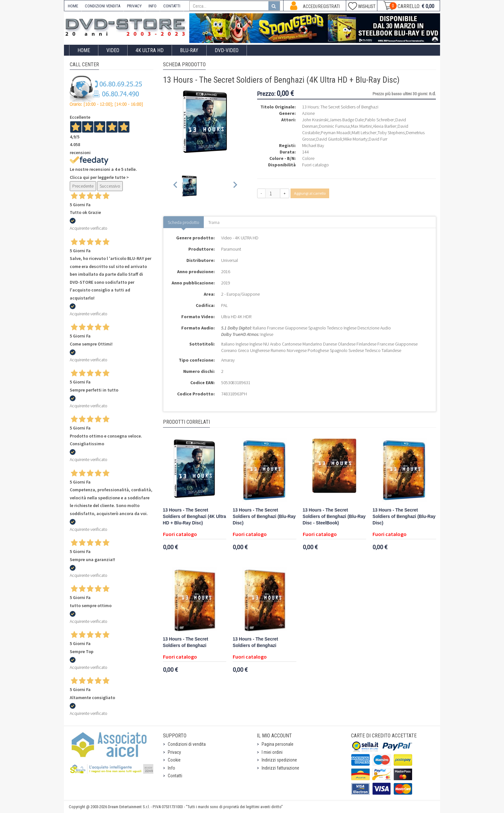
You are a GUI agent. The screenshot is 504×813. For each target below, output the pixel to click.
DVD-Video (227, 50)
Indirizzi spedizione (279, 760)
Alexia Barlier (385, 126)
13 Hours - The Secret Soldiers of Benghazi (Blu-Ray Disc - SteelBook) (334, 517)
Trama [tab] (214, 222)
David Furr (378, 139)
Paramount (231, 249)
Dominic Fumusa (334, 126)
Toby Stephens (391, 133)
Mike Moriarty (355, 139)
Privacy (174, 752)
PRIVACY (134, 6)
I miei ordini (272, 752)
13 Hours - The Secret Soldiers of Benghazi (186, 642)
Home (84, 50)
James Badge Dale (346, 120)
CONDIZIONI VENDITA (103, 6)
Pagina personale (278, 744)
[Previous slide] (176, 186)
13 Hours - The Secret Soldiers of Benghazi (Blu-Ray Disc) (264, 517)
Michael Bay (313, 145)
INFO (153, 6)
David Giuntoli (329, 139)
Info (171, 768)
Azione (308, 113)
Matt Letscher (364, 133)
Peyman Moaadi (336, 133)
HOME (73, 6)
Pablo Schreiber (379, 120)
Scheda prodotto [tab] (184, 222)
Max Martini (361, 126)
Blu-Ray (189, 50)
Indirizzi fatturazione (280, 768)
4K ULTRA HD (150, 50)
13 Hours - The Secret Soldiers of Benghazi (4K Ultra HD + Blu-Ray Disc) (195, 517)
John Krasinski (315, 120)
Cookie (174, 760)
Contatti (175, 776)
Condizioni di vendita (187, 744)
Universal (230, 260)
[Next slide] (235, 186)
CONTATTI (172, 6)
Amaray (228, 360)
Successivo (110, 186)
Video (113, 50)
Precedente (83, 186)
